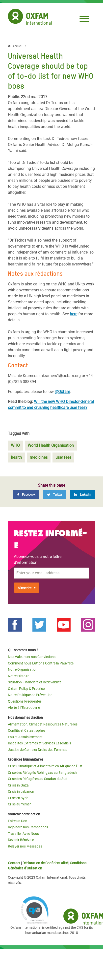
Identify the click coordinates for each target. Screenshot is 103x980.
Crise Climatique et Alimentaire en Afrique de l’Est (45, 766)
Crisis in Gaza (18, 785)
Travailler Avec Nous (23, 834)
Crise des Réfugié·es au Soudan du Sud (38, 779)
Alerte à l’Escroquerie (24, 708)
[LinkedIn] (83, 495)
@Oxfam (62, 392)
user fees (63, 457)
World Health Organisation (51, 445)
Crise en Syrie (18, 798)
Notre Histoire (19, 676)
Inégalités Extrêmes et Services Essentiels (39, 743)
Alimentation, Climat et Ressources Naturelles (43, 724)
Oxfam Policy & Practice (26, 689)
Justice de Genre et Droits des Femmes (38, 750)
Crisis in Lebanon (21, 791)
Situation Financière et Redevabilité (35, 682)
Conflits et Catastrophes (27, 730)
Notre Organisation (23, 669)
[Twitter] (55, 495)
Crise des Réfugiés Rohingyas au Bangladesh (42, 773)
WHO (15, 445)
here (74, 314)
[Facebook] (26, 495)
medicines (39, 457)
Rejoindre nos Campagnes (28, 827)
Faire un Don (18, 821)
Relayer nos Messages (25, 846)
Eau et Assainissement (25, 737)
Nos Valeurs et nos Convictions (32, 657)
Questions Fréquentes (25, 701)
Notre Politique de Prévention (30, 695)
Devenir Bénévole (21, 840)
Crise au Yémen (20, 804)
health (16, 457)
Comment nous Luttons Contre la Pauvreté (41, 663)
